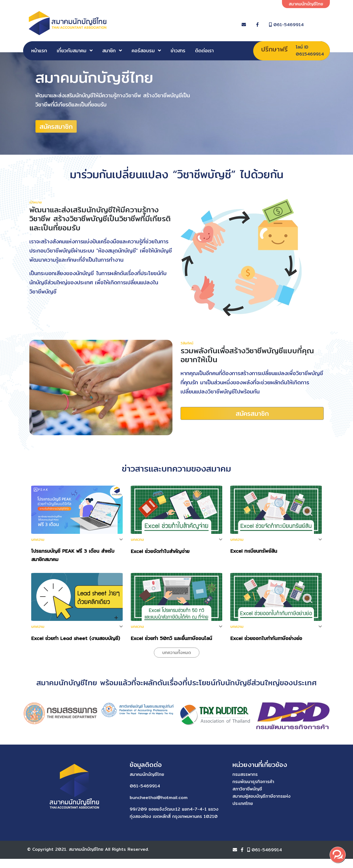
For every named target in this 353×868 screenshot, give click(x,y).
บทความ (38, 541)
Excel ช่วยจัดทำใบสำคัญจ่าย (160, 553)
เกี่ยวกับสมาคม (72, 51)
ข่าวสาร (178, 51)
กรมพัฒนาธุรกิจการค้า (201, 784)
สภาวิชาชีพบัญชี (195, 791)
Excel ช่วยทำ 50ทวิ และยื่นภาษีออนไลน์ (171, 640)
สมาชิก (109, 51)
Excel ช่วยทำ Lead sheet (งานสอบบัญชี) (76, 640)
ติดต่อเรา (204, 51)
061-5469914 (304, 25)
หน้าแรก (39, 51)
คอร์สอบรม (143, 51)
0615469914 (310, 54)
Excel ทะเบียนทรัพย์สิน (254, 553)
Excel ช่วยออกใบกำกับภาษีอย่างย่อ (266, 640)
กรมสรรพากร (193, 776)
